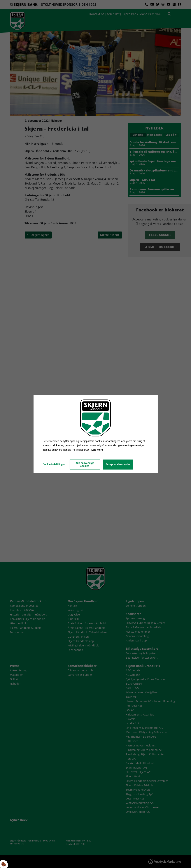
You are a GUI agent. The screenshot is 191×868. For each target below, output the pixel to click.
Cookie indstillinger (54, 464)
